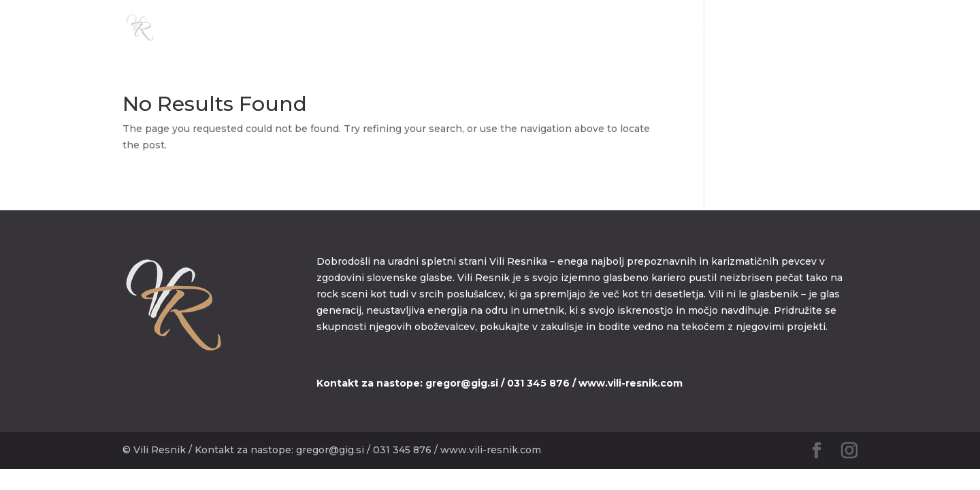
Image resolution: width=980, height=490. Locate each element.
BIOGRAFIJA (594, 28)
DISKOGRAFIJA (728, 28)
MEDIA (658, 28)
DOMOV (527, 28)
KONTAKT (806, 28)
